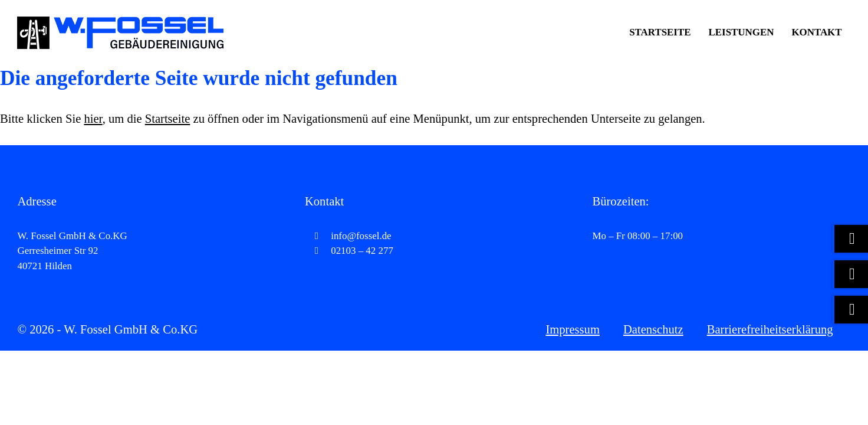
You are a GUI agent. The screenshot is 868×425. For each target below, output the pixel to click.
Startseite (660, 32)
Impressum (573, 329)
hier (93, 119)
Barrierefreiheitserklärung (770, 329)
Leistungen (742, 32)
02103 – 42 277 (349, 251)
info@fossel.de (348, 236)
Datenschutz (653, 329)
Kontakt (816, 32)
